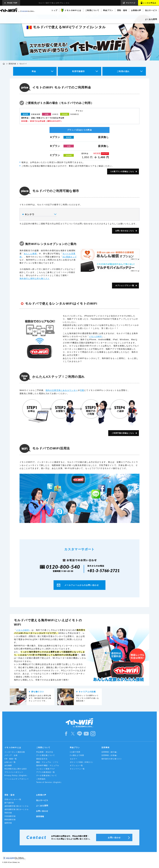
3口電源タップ (70, 257)
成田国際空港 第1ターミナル (17, 806)
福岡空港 (8, 823)
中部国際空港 (10, 816)
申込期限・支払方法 (45, 752)
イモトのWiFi (96, 336)
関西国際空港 (10, 820)
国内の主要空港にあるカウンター (62, 390)
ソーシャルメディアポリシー (17, 779)
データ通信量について (46, 755)
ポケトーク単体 (82, 762)
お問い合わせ (42, 811)
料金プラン (75, 747)
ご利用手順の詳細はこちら (123, 433)
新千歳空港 (9, 803)
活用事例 (105, 747)
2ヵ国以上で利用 (77, 755)
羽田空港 (8, 813)
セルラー (74, 759)
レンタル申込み (150, 3)
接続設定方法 (42, 759)
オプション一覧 (76, 765)
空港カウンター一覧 (13, 799)
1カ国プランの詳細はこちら (122, 171)
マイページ (131, 3)
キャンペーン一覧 (77, 769)
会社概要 (8, 765)
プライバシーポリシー (14, 772)
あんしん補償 (30, 254)
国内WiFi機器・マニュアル (48, 765)
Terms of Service (49, 782)
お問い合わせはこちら (125, 231)
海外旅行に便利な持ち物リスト (35, 278)
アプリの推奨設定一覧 (46, 772)
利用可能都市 (78, 71)
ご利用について (43, 747)
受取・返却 (9, 795)
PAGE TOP (12, 3)
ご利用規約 (41, 779)
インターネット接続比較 (15, 752)
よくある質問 (42, 806)
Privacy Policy (16, 776)
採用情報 (40, 816)
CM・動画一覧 (11, 759)
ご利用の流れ (123, 71)
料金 (34, 71)
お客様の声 (41, 795)
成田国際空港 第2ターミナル (17, 809)
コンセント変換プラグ (46, 769)
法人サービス (42, 800)
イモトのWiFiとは (13, 747)
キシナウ (39, 214)
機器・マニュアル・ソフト (47, 762)
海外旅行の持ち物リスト (112, 759)
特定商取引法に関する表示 (16, 769)
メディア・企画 (11, 755)
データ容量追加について (47, 776)
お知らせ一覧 (10, 762)
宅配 (82, 390)
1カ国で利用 (75, 752)
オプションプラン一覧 (125, 286)
